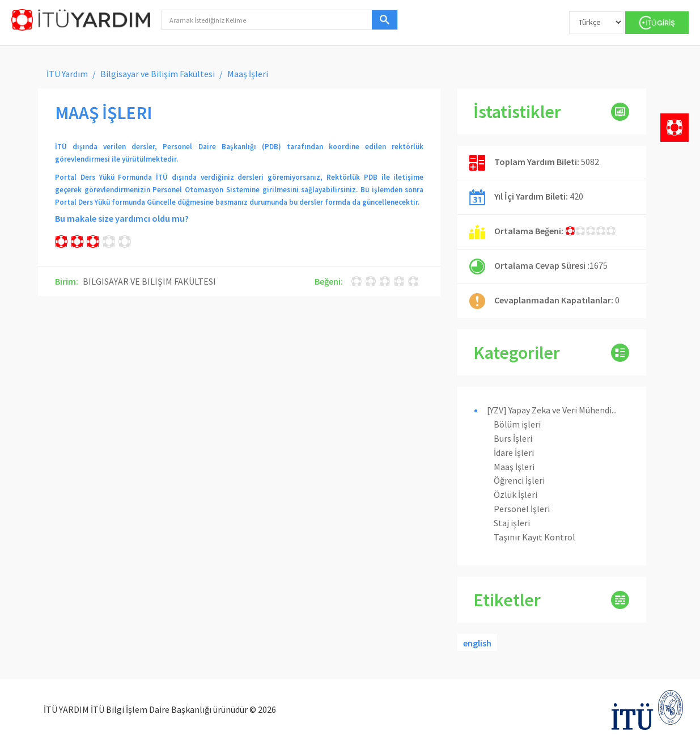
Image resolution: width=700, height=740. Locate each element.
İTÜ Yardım (67, 74)
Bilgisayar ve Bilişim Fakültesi (158, 74)
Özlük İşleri (516, 494)
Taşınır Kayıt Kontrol (534, 537)
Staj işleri (512, 523)
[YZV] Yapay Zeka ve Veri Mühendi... (552, 410)
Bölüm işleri (517, 424)
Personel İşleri (522, 509)
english (477, 643)
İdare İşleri (514, 453)
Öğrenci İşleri (519, 480)
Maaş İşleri (514, 467)
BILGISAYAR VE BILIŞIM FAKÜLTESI (149, 281)
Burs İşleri (513, 438)
